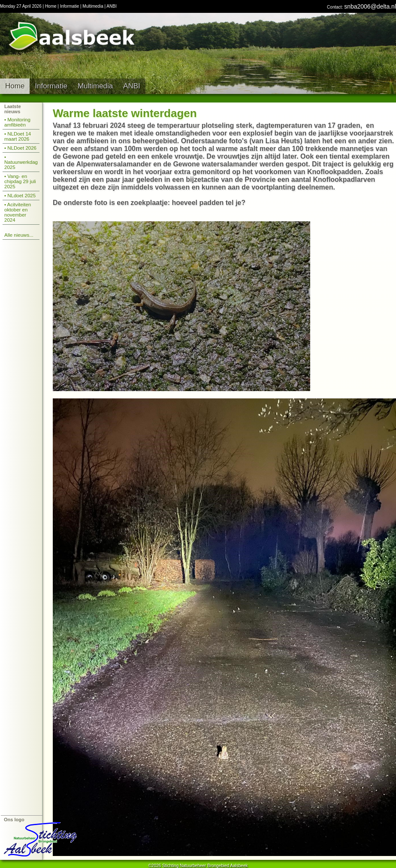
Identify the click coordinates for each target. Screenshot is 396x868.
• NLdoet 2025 (20, 196)
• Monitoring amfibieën (17, 122)
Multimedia (93, 6)
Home (51, 6)
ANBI (111, 6)
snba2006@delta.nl (370, 6)
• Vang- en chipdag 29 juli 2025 (20, 181)
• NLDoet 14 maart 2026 (18, 136)
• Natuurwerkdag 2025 (21, 162)
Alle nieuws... (19, 235)
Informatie (70, 6)
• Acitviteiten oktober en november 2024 (18, 212)
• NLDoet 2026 (20, 148)
